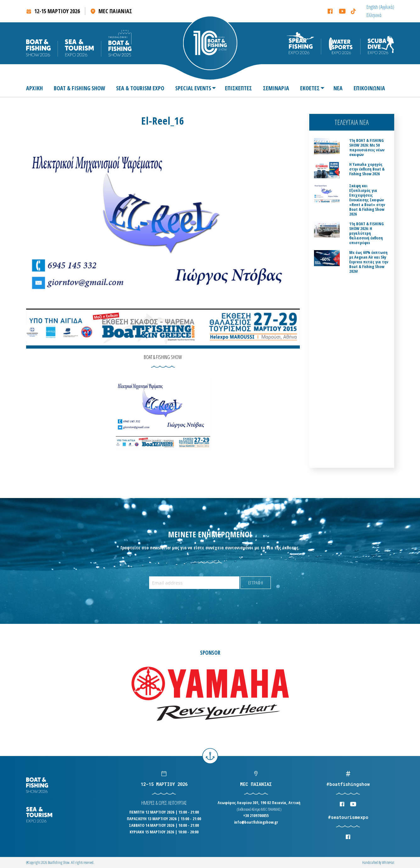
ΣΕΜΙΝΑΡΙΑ (276, 88)
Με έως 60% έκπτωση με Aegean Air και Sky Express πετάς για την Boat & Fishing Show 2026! (369, 262)
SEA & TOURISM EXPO (140, 88)
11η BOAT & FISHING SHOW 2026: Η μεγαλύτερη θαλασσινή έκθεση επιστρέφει (367, 233)
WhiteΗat (388, 862)
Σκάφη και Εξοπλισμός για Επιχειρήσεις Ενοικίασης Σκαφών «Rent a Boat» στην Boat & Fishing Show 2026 (367, 200)
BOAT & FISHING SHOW (79, 88)
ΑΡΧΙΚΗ (34, 88)
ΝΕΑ (338, 88)
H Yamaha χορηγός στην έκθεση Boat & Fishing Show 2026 (367, 169)
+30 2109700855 (256, 815)
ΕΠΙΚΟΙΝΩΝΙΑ (369, 88)
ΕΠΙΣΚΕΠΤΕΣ (238, 88)
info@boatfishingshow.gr (256, 822)
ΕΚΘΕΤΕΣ (310, 88)
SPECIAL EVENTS (193, 88)
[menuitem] (380, 7)
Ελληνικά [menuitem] (374, 15)
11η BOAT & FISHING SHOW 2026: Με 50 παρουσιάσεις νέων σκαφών (367, 148)
